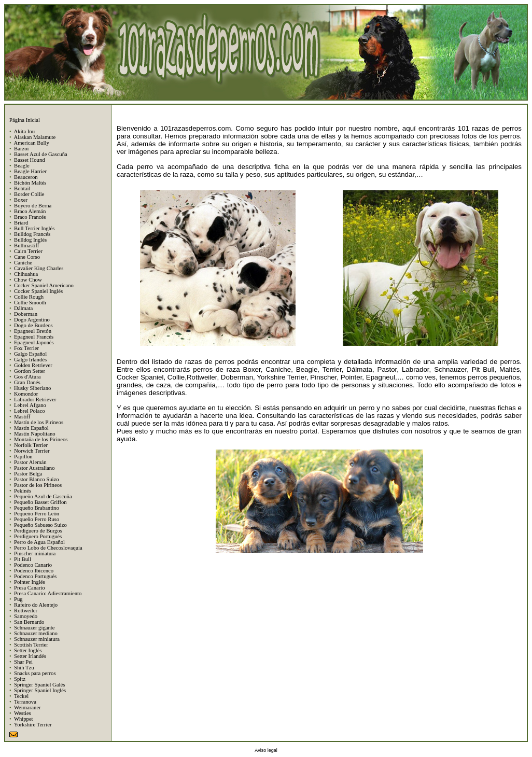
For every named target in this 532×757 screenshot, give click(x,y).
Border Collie (29, 194)
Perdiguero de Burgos (38, 531)
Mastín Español (31, 428)
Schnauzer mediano (36, 633)
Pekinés (23, 491)
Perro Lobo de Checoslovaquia (48, 548)
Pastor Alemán (30, 462)
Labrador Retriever (35, 399)
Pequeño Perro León (37, 514)
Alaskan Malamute (34, 137)
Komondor (26, 394)
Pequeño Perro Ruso (37, 519)
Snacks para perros (35, 673)
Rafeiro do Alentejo (36, 605)
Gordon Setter (30, 371)
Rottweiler (26, 611)
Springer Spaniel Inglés (40, 690)
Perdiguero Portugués (38, 536)
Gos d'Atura (27, 377)
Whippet (24, 719)
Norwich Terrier (32, 451)
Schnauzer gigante (34, 628)
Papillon (23, 457)
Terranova (25, 702)
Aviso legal (266, 750)
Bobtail (22, 188)
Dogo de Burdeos (33, 325)
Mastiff (22, 417)
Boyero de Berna (33, 206)
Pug (18, 599)
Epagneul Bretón (33, 331)
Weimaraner (27, 707)
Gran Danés (27, 382)
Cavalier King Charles (39, 268)
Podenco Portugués (35, 576)
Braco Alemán (30, 211)
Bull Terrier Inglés (34, 228)
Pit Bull (23, 559)
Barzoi (21, 149)
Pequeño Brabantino (37, 508)
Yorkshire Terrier (33, 725)
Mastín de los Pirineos (39, 422)
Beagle (22, 166)
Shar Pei (23, 662)
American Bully (31, 143)
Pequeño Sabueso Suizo (40, 525)
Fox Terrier (26, 348)
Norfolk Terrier (31, 445)
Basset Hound (30, 160)
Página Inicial (25, 120)
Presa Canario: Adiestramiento (48, 593)
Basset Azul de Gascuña (41, 154)
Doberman (26, 314)
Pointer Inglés (30, 582)
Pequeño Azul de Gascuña (43, 496)
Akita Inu (24, 131)
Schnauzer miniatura (37, 639)
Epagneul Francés (34, 337)
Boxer (21, 200)
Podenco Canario (33, 565)
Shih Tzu (24, 668)
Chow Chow (28, 280)
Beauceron (26, 177)
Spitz (20, 679)
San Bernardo (29, 622)
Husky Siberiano (32, 388)
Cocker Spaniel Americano (44, 285)
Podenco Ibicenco (34, 571)
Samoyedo (26, 616)
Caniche (23, 263)
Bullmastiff (26, 246)
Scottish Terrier (31, 645)
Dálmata (23, 308)
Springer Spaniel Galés (39, 685)
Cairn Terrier (28, 251)
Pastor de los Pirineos (38, 485)
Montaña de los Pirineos (41, 439)
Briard (21, 223)
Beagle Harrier (30, 171)
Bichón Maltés (30, 183)
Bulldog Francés (32, 234)
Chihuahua (26, 274)
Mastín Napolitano (35, 434)
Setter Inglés (28, 650)
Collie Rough (29, 297)
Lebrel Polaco (29, 411)
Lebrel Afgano (30, 405)
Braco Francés (30, 217)
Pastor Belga (28, 474)
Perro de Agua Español (39, 542)
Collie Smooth (30, 303)
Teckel (21, 696)
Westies (23, 713)
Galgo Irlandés (30, 360)
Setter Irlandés (30, 656)
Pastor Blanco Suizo (36, 479)
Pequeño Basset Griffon (40, 502)
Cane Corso (27, 257)
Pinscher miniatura (35, 553)
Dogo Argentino (32, 320)
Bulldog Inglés (30, 240)
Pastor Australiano (34, 468)
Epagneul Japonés (34, 342)
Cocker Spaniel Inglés (38, 291)
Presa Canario (29, 588)
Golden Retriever (33, 365)
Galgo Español (30, 354)
